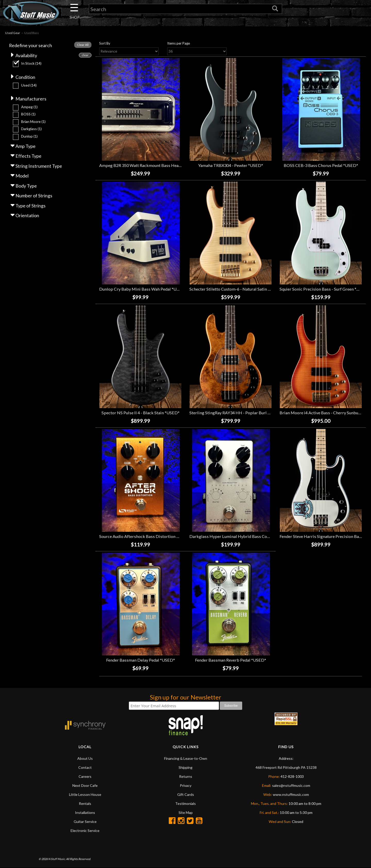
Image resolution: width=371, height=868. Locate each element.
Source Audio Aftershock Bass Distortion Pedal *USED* (151, 536)
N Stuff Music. (57, 859)
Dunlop (29, 137)
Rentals (85, 804)
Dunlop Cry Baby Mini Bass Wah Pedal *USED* (143, 289)
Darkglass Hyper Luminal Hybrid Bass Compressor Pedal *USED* (251, 536)
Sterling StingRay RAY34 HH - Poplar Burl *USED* (236, 413)
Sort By (105, 44)
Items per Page (179, 44)
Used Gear (13, 33)
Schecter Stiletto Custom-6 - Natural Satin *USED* (236, 289)
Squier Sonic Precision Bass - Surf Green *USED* (324, 289)
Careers (85, 777)
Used (29, 85)
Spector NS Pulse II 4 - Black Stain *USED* (141, 413)
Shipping (185, 768)
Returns (186, 777)
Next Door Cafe (85, 786)
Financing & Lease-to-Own (186, 759)
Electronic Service (85, 831)
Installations (85, 813)
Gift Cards (186, 795)
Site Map (186, 813)
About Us (85, 759)
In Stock (31, 64)
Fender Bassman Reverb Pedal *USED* (231, 660)
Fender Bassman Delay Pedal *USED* (141, 660)
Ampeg (29, 107)
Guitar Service (85, 822)
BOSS (28, 115)
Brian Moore (33, 122)
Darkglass (31, 129)
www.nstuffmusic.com (291, 795)
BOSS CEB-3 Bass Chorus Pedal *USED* (321, 166)
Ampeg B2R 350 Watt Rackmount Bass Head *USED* (148, 166)
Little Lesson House (85, 795)
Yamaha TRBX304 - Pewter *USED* (231, 166)
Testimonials (185, 804)
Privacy (186, 786)
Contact (85, 768)
